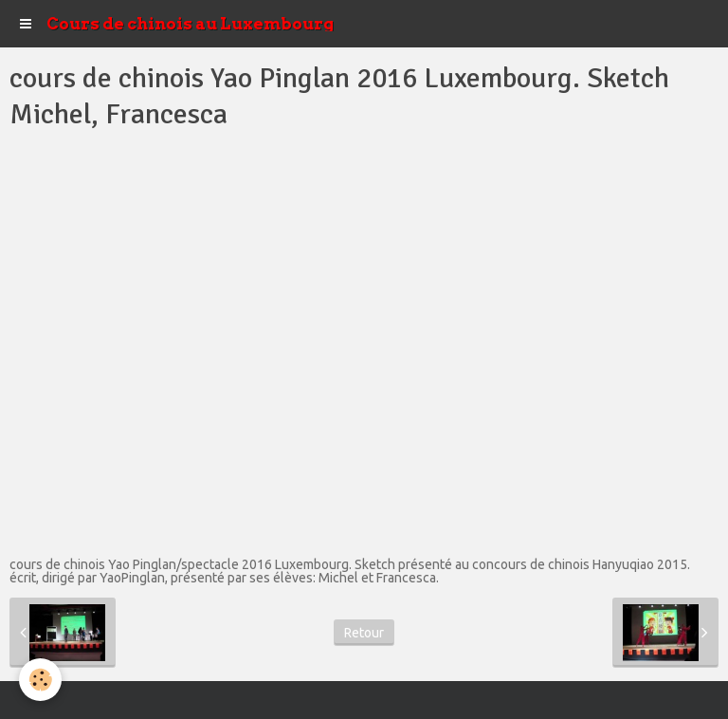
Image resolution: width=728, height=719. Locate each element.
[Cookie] (40, 680)
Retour (364, 633)
